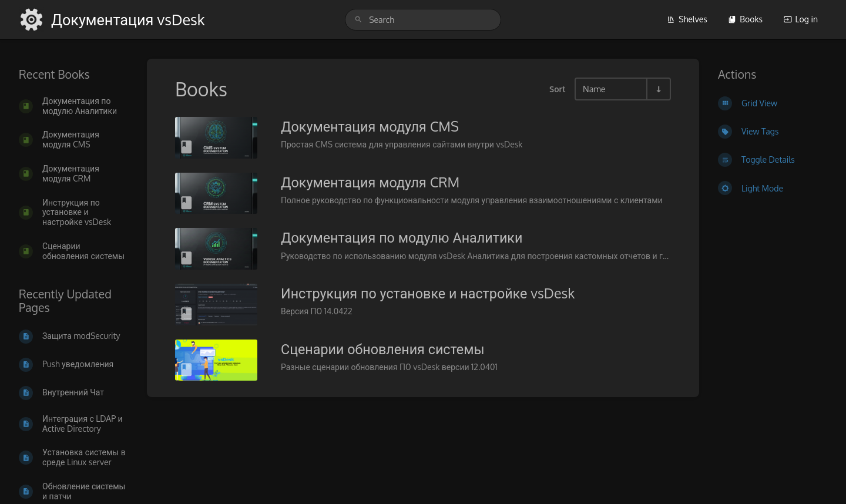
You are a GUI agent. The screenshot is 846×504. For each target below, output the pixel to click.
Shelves (687, 19)
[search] (423, 20)
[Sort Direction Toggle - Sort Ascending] (658, 89)
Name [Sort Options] (594, 89)
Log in (801, 19)
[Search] (358, 20)
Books (745, 19)
